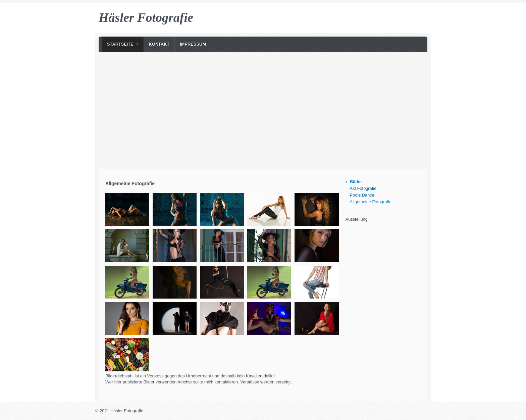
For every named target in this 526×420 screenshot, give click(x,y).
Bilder (356, 182)
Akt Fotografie (363, 188)
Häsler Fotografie (146, 17)
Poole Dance (362, 195)
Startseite (120, 44)
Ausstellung (357, 219)
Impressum (193, 44)
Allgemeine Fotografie (371, 202)
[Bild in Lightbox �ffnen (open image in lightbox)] (127, 209)
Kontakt (159, 44)
